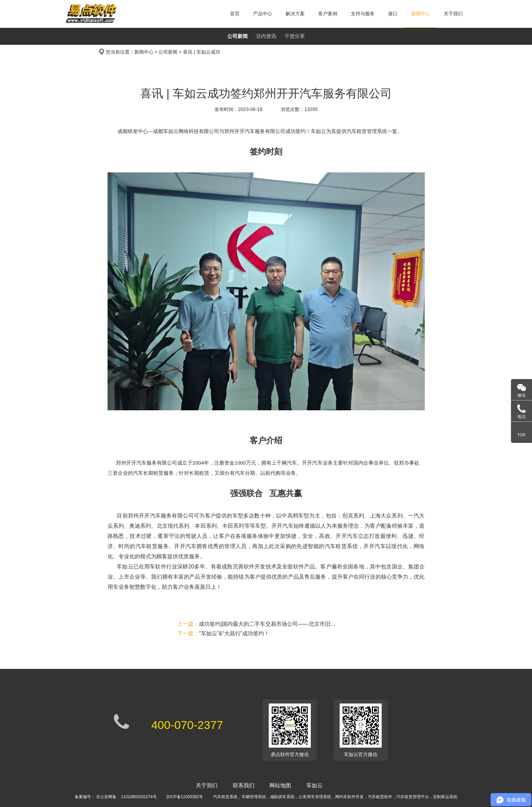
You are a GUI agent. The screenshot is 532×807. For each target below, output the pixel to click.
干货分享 (294, 36)
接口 (393, 14)
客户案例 (328, 14)
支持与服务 (363, 14)
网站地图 (280, 785)
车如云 (315, 785)
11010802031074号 (139, 797)
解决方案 (295, 14)
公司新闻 (237, 36)
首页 (235, 14)
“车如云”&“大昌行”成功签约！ (223, 633)
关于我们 (453, 14)
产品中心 (263, 14)
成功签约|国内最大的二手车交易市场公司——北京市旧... (256, 624)
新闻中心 (421, 14)
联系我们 (244, 785)
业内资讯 (266, 36)
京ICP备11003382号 (184, 797)
